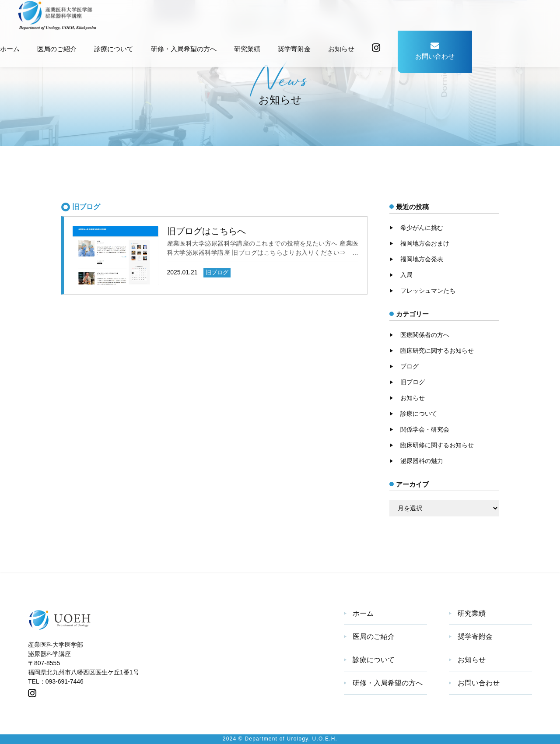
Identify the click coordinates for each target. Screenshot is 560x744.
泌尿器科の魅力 (422, 461)
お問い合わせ (435, 51)
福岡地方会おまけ (425, 243)
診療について (114, 49)
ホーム (10, 49)
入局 (406, 275)
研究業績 (247, 49)
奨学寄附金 (294, 49)
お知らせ (341, 49)
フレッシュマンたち (428, 291)
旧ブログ (413, 382)
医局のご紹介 (57, 49)
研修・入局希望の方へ (184, 49)
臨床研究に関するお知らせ (437, 351)
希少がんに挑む (422, 228)
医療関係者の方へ (425, 335)
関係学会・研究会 (425, 429)
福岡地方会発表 (422, 259)
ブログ (409, 366)
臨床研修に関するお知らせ (437, 445)
